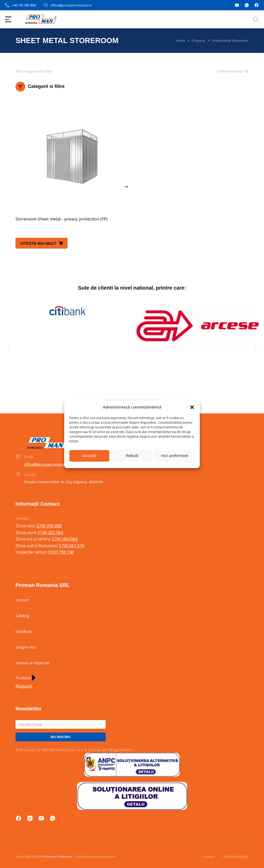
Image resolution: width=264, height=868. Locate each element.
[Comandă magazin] (223, 71)
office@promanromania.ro (71, 5)
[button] (192, 407)
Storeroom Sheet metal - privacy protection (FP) (61, 219)
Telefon (22, 518)
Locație (30, 474)
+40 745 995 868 (24, 5)
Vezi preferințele (175, 456)
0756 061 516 (72, 546)
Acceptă (89, 456)
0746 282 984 (50, 533)
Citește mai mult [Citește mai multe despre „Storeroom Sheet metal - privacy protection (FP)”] (42, 243)
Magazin (24, 686)
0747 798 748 (61, 552)
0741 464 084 (65, 539)
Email (28, 457)
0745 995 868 (49, 526)
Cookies (208, 856)
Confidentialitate (236, 856)
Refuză (132, 456)
